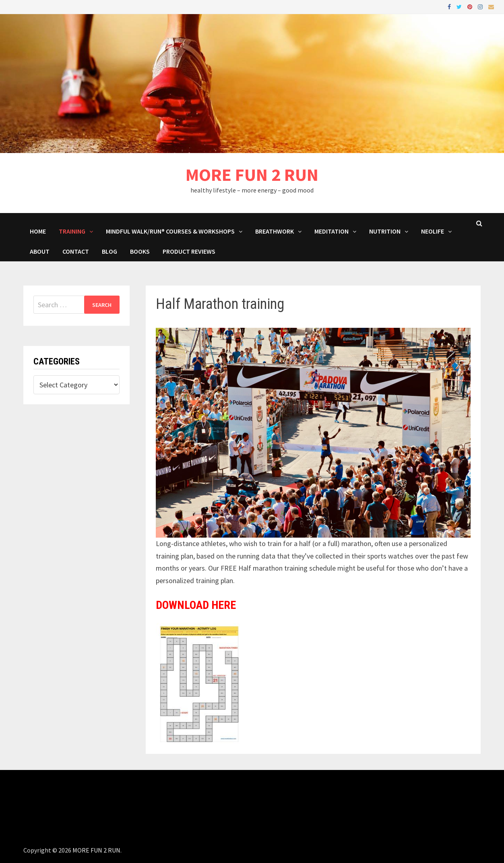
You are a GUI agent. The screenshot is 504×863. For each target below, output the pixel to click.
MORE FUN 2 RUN (252, 175)
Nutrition (385, 231)
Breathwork (275, 231)
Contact (76, 251)
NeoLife (433, 231)
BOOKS (140, 251)
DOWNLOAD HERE (196, 605)
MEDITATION (332, 231)
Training (72, 231)
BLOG (109, 251)
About (40, 251)
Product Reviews (189, 251)
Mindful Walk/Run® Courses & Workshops (170, 231)
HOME (38, 231)
